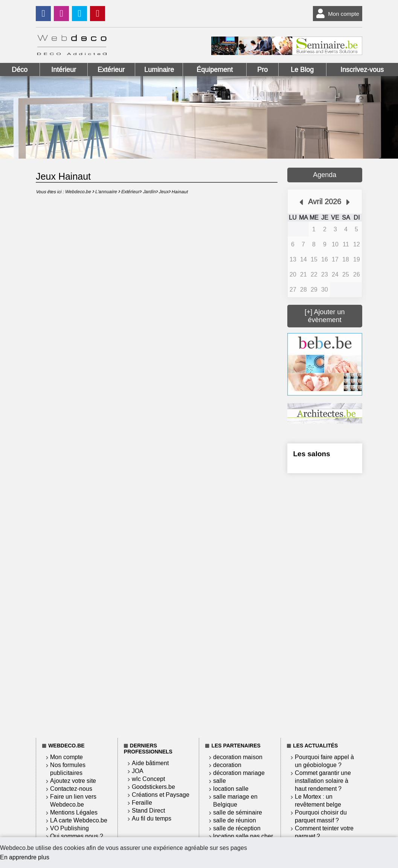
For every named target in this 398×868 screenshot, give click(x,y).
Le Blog (302, 70)
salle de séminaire (238, 812)
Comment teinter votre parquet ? (324, 832)
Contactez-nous (71, 789)
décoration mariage (239, 773)
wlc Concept (148, 779)
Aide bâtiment (150, 763)
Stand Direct (148, 811)
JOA (138, 771)
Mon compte (336, 14)
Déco (20, 70)
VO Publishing (69, 828)
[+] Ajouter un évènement (325, 316)
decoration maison (238, 757)
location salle (231, 789)
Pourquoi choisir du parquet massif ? (321, 816)
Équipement (215, 70)
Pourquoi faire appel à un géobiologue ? (324, 761)
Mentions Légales (74, 812)
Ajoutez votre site (73, 781)
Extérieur (111, 70)
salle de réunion (235, 820)
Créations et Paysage (161, 795)
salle (220, 781)
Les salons (312, 454)
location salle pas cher (243, 836)
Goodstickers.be (153, 787)
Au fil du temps (152, 818)
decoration (227, 765)
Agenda (325, 175)
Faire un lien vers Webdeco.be (73, 801)
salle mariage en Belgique (235, 801)
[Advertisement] (325, 604)
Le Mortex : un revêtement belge (318, 801)
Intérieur (64, 70)
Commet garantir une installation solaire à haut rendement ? (323, 781)
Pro (262, 70)
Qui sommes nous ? (77, 836)
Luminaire (159, 70)
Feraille (142, 803)
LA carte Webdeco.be (79, 820)
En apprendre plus (25, 857)
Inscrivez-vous (362, 70)
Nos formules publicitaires (68, 769)
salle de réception (237, 828)
